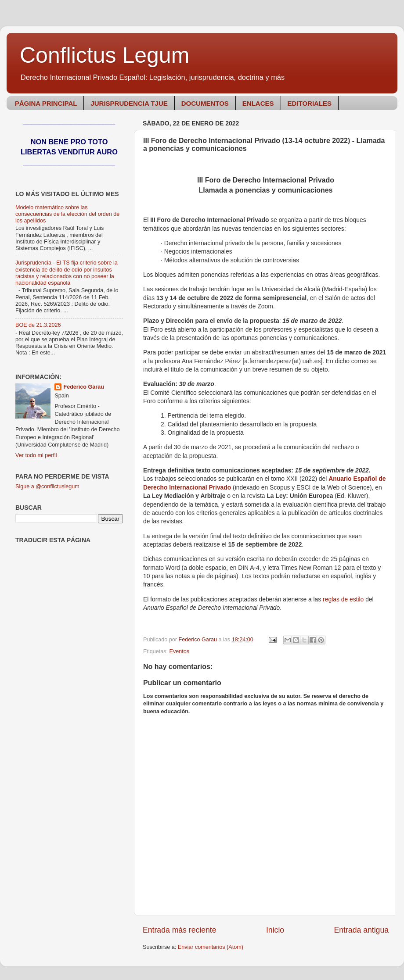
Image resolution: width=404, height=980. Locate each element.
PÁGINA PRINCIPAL (46, 103)
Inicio (275, 930)
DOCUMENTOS (205, 103)
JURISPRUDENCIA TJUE (129, 103)
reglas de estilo (343, 599)
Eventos (180, 651)
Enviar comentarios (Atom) (211, 947)
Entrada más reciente (180, 930)
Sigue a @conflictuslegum (47, 486)
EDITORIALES (310, 103)
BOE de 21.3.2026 (38, 325)
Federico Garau (83, 387)
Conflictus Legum (105, 55)
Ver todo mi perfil (36, 455)
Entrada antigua (361, 930)
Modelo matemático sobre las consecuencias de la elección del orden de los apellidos (67, 214)
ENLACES (258, 103)
